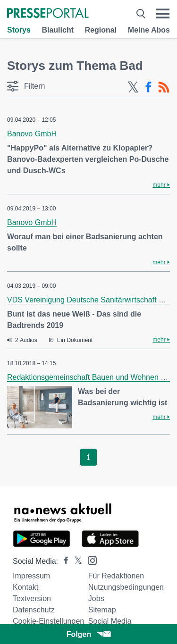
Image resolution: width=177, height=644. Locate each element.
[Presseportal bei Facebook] (63, 561)
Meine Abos (149, 30)
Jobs (96, 598)
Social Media (110, 621)
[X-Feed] (133, 87)
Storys (19, 30)
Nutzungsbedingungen (126, 587)
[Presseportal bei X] (75, 561)
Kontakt (25, 587)
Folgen (88, 634)
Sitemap (102, 610)
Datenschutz (34, 610)
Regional (101, 30)
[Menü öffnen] (163, 14)
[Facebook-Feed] (148, 87)
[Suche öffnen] (141, 14)
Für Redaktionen (116, 576)
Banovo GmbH (32, 134)
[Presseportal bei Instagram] (89, 560)
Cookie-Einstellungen (48, 621)
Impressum (31, 576)
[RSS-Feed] (164, 87)
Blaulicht (58, 30)
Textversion (32, 598)
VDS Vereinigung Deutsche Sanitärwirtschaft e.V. (89, 300)
